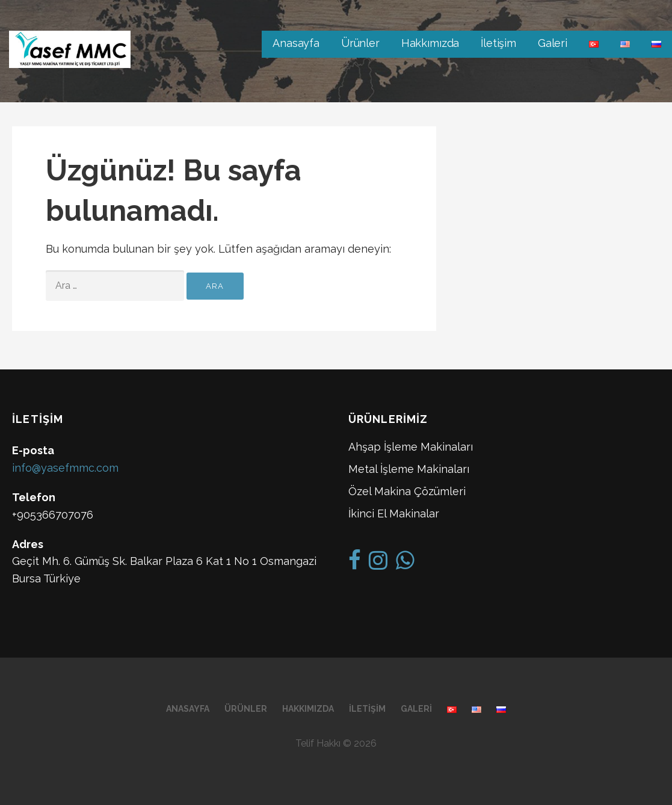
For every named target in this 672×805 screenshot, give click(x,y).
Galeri (553, 43)
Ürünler (360, 43)
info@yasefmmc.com (65, 468)
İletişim (498, 43)
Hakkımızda (430, 43)
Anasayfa (296, 43)
